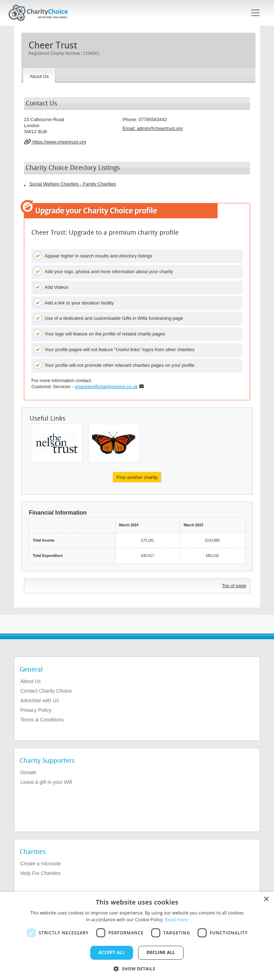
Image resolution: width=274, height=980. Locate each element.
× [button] (266, 899)
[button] (137, 968)
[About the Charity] (39, 75)
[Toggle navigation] (255, 13)
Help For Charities (40, 873)
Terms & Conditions (42, 720)
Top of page (234, 586)
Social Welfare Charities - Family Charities (73, 184)
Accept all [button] (112, 952)
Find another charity (137, 477)
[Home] (41, 13)
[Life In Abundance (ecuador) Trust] (114, 443)
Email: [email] (153, 128)
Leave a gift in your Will (46, 782)
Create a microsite (41, 864)
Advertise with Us (40, 700)
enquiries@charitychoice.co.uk (106, 387)
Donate (28, 772)
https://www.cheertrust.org (55, 142)
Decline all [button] (161, 952)
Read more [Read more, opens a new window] (177, 920)
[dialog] (137, 936)
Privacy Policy (36, 710)
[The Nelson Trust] (57, 443)
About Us (31, 681)
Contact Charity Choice (46, 691)
